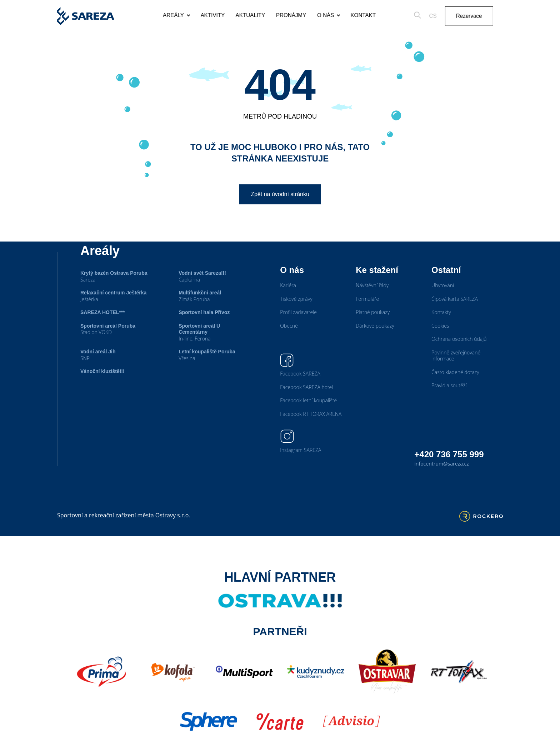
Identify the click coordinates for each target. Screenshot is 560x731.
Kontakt (366, 15)
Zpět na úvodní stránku (280, 194)
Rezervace (477, 16)
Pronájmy (290, 15)
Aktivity (208, 15)
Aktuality (247, 15)
